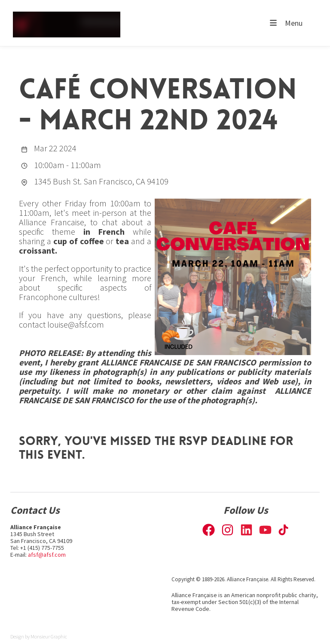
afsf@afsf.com (47, 555)
